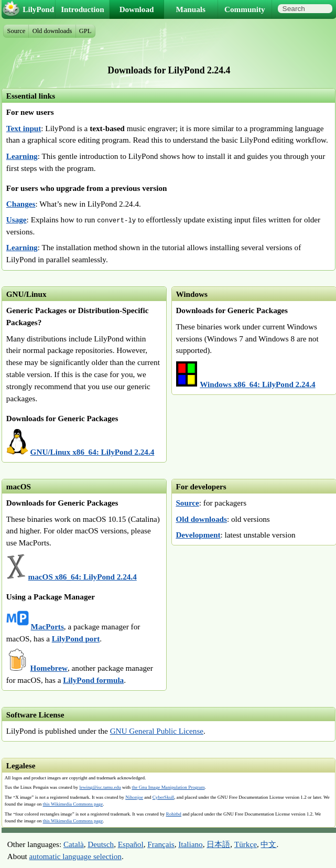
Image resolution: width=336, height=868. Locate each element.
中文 (268, 844)
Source (187, 503)
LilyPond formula (93, 680)
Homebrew (49, 668)
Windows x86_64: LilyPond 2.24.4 (257, 384)
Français (161, 844)
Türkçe (246, 844)
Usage (17, 219)
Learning (22, 156)
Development (198, 535)
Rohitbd (174, 814)
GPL (85, 31)
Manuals (191, 9)
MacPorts (47, 626)
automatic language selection (75, 856)
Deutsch (101, 844)
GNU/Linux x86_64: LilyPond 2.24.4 (93, 452)
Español (131, 844)
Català (74, 844)
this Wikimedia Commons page (73, 804)
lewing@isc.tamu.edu (100, 787)
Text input (24, 128)
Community (245, 9)
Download (137, 9)
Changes (21, 204)
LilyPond (38, 9)
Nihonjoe (134, 797)
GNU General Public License (157, 731)
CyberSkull (164, 797)
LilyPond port (76, 639)
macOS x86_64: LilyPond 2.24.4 (83, 577)
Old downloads (201, 519)
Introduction (82, 9)
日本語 (218, 844)
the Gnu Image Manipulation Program (168, 787)
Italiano (190, 844)
